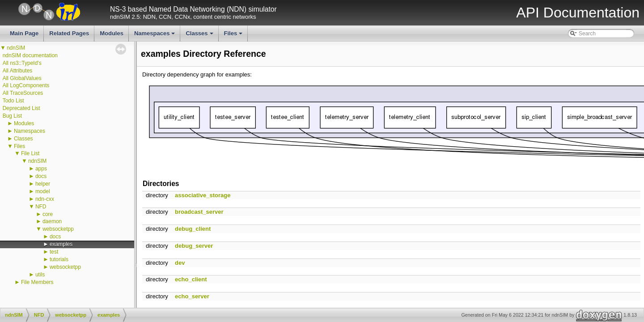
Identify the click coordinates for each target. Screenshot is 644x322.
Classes (200, 36)
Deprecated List (21, 108)
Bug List (12, 116)
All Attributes (18, 71)
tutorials (59, 259)
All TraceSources (23, 93)
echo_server (192, 296)
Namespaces (155, 36)
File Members (37, 282)
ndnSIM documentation (30, 55)
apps (41, 169)
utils (40, 275)
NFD (41, 207)
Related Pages (69, 33)
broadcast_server (199, 212)
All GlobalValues (22, 78)
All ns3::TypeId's (22, 63)
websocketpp (58, 229)
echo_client (191, 279)
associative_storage (203, 195)
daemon (52, 221)
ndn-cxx (45, 199)
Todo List (13, 101)
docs (41, 176)
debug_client (193, 229)
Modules (112, 33)
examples (61, 244)
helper (43, 184)
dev (180, 263)
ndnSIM (16, 48)
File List (30, 153)
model (43, 191)
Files (234, 36)
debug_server (194, 246)
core (48, 214)
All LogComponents (26, 85)
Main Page (24, 33)
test (54, 252)
